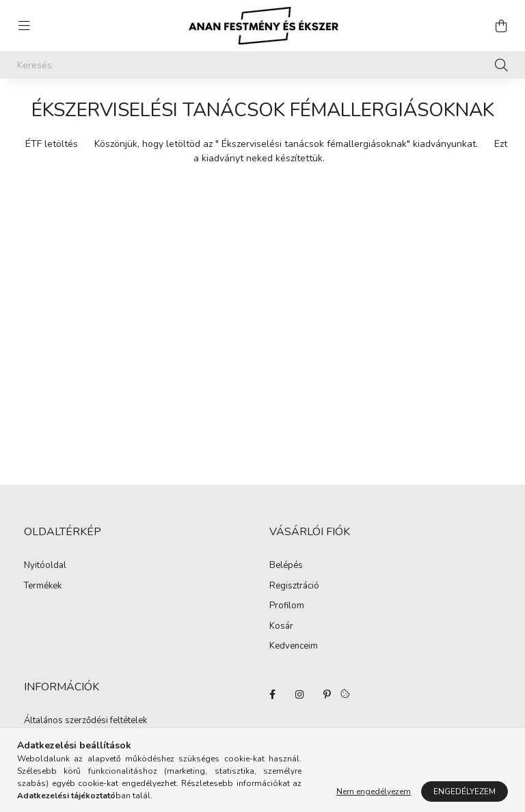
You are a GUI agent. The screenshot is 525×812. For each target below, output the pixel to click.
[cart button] (501, 26)
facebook (272, 694)
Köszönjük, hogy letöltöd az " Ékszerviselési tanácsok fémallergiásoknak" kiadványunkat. (286, 144)
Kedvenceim (294, 647)
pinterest (327, 694)
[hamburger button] (24, 26)
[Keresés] (262, 65)
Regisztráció (294, 586)
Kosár (281, 627)
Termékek (43, 586)
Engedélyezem (465, 791)
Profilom (287, 606)
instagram (299, 694)
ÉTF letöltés (52, 144)
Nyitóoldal (45, 566)
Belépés (286, 566)
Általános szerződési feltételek (85, 721)
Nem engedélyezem (374, 791)
